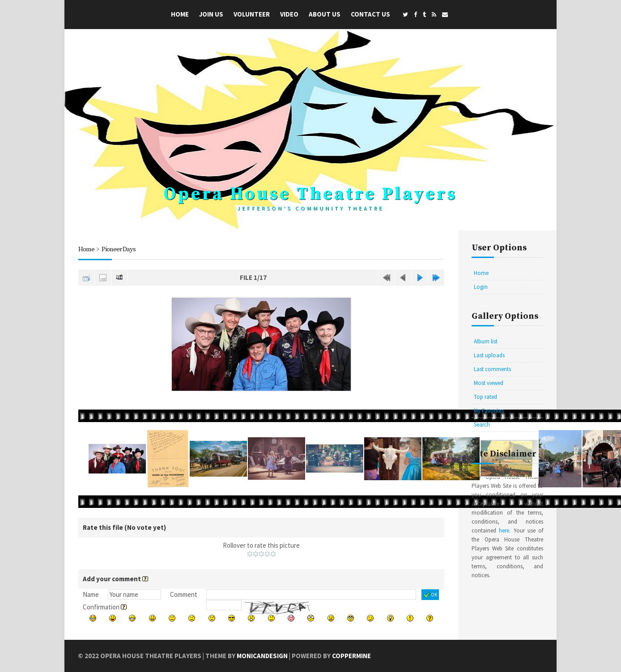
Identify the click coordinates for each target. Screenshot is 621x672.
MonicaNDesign (262, 656)
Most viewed (489, 383)
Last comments (492, 369)
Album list (486, 341)
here (504, 530)
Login (481, 287)
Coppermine (352, 656)
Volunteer (252, 14)
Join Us (211, 14)
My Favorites (489, 411)
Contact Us (370, 14)
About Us (325, 14)
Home (180, 14)
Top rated (485, 397)
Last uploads (489, 355)
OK (430, 595)
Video (289, 14)
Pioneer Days (119, 249)
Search (482, 425)
